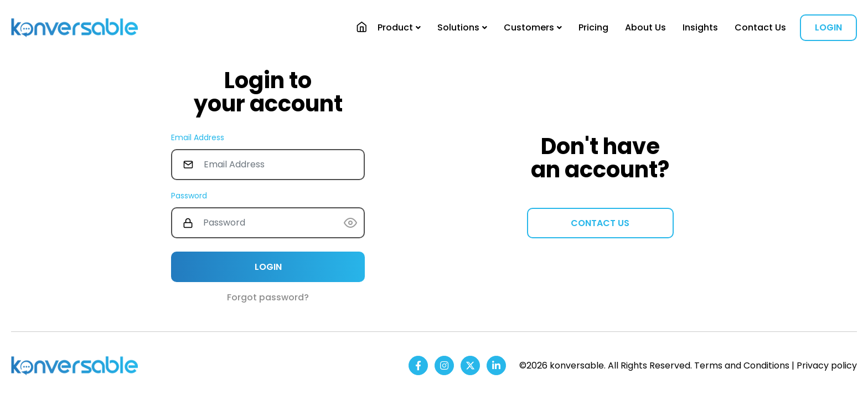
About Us (645, 27)
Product (395, 27)
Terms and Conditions (742, 365)
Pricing (593, 27)
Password (189, 196)
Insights (700, 27)
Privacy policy (827, 365)
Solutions (458, 27)
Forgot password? (268, 297)
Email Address (198, 137)
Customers (529, 27)
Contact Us (760, 27)
